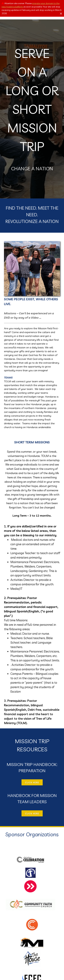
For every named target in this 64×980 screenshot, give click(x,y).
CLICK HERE (32, 783)
